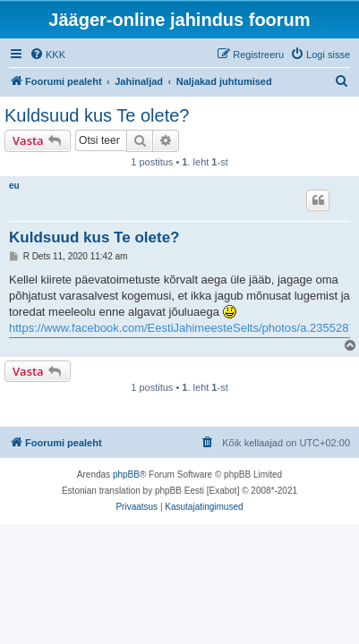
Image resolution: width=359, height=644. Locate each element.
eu (14, 186)
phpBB (126, 475)
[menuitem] (47, 55)
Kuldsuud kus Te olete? (97, 115)
